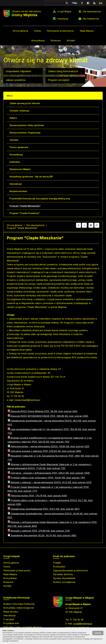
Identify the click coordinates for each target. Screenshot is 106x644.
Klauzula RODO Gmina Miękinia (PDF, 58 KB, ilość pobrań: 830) (42, 411)
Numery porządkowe (64, 582)
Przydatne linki (11, 623)
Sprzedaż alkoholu (63, 574)
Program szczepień (59, 80)
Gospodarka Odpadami (18, 71)
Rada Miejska (87, 31)
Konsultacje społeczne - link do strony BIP (31, 177)
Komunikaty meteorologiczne (19, 608)
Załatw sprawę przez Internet (25, 103)
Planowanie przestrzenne (60, 31)
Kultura (13, 118)
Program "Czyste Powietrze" (25, 213)
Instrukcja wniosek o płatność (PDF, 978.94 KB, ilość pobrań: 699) (44, 451)
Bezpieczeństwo (18, 191)
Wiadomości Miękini (20, 169)
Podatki (57, 563)
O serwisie (9, 619)
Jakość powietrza (16, 80)
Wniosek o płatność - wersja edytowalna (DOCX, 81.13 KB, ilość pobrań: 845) (49, 482)
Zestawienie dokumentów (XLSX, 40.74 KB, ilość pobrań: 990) (42, 535)
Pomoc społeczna (19, 147)
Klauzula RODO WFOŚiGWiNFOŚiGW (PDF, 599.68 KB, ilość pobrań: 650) (48, 416)
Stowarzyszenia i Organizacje (25, 133)
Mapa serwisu (11, 612)
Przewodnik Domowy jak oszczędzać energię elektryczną (40, 199)
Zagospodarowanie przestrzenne (70, 570)
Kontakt (71, 41)
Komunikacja (38, 41)
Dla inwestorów (91, 19)
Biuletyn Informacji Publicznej (19, 604)
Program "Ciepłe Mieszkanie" (25, 206)
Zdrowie (14, 140)
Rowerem (56, 41)
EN (101, 3)
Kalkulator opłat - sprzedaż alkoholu (23, 627)
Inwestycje (63, 19)
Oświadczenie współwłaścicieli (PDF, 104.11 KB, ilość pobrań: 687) (44, 509)
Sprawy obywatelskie (64, 578)
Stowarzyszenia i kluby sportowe (27, 125)
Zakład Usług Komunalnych (63, 71)
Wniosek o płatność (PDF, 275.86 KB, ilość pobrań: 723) (39, 531)
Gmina (37, 31)
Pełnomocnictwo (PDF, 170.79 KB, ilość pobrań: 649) (37, 496)
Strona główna (20, 31)
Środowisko (59, 567)
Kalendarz (15, 162)
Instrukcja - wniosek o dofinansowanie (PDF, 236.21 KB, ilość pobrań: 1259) (49, 473)
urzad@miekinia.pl (83, 624)
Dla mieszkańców (92, 11)
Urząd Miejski (64, 11)
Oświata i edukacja (19, 111)
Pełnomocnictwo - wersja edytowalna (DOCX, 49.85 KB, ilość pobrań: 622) (48, 446)
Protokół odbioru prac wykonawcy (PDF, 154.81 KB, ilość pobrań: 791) (46, 478)
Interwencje (16, 184)
